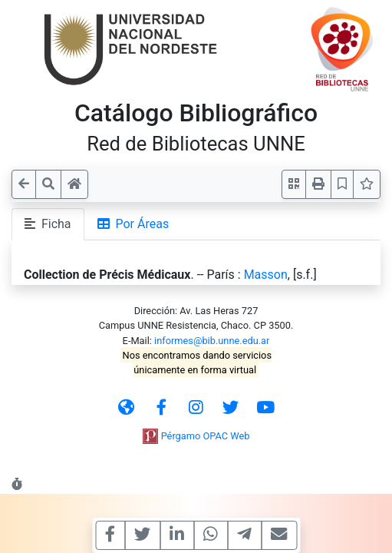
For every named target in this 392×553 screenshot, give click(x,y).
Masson (266, 275)
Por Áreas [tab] (133, 224)
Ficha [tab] (48, 224)
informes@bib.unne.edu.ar (212, 341)
